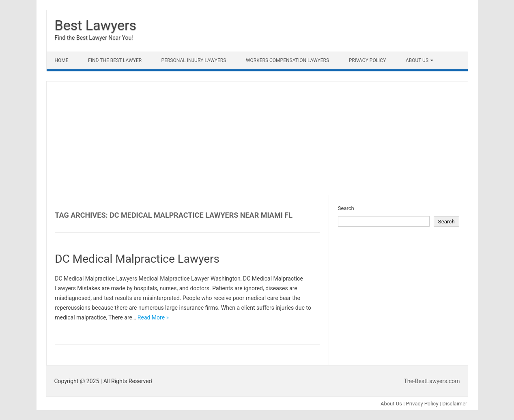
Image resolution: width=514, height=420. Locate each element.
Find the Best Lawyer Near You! (94, 38)
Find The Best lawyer (115, 60)
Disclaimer (455, 404)
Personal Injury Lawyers (194, 60)
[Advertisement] (257, 138)
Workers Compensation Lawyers (287, 60)
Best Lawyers (96, 25)
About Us (417, 60)
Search (346, 208)
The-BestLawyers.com (432, 381)
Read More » (153, 317)
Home (62, 60)
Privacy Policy (368, 60)
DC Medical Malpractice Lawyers (137, 259)
